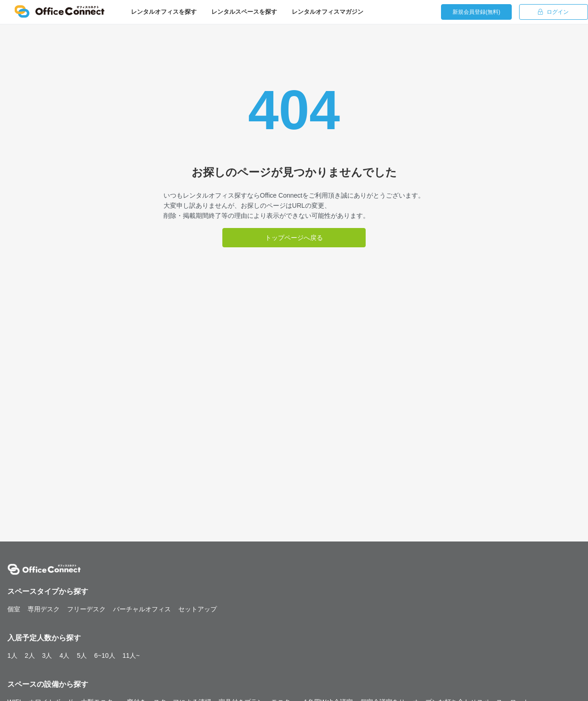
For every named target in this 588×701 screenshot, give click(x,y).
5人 (82, 655)
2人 (30, 655)
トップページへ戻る (294, 238)
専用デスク (44, 609)
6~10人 (105, 655)
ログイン (553, 12)
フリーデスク (86, 609)
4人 (64, 655)
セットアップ (198, 609)
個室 (14, 609)
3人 (47, 655)
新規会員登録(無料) (476, 12)
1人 (12, 655)
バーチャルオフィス (142, 609)
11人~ (131, 655)
